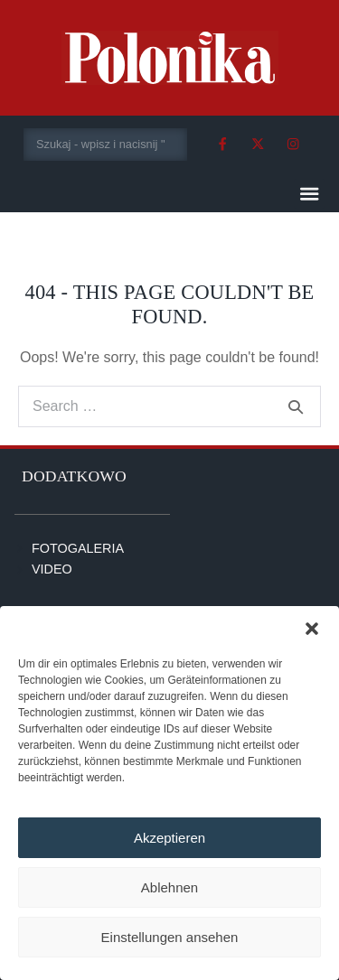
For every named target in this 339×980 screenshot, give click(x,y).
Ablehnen (169, 887)
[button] (312, 629)
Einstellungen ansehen (170, 937)
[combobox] (105, 145)
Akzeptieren (169, 838)
